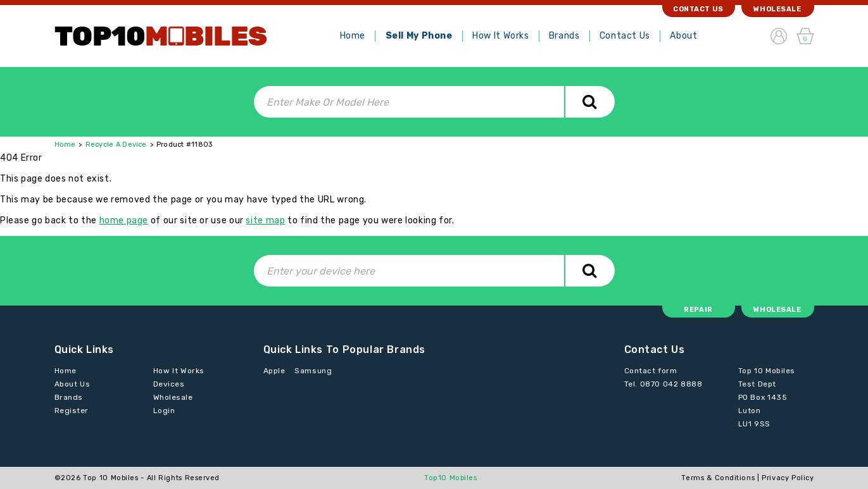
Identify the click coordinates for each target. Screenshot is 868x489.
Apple (274, 371)
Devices (169, 384)
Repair (698, 310)
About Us (72, 384)
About (683, 36)
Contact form (651, 371)
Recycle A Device (116, 145)
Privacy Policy (788, 478)
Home (353, 36)
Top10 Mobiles (451, 478)
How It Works (500, 36)
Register (72, 411)
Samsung (313, 371)
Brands (564, 36)
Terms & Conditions (718, 478)
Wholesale (777, 9)
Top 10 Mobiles (110, 478)
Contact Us (625, 36)
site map (265, 220)
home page (124, 220)
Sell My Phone (419, 36)
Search (589, 102)
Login (164, 411)
